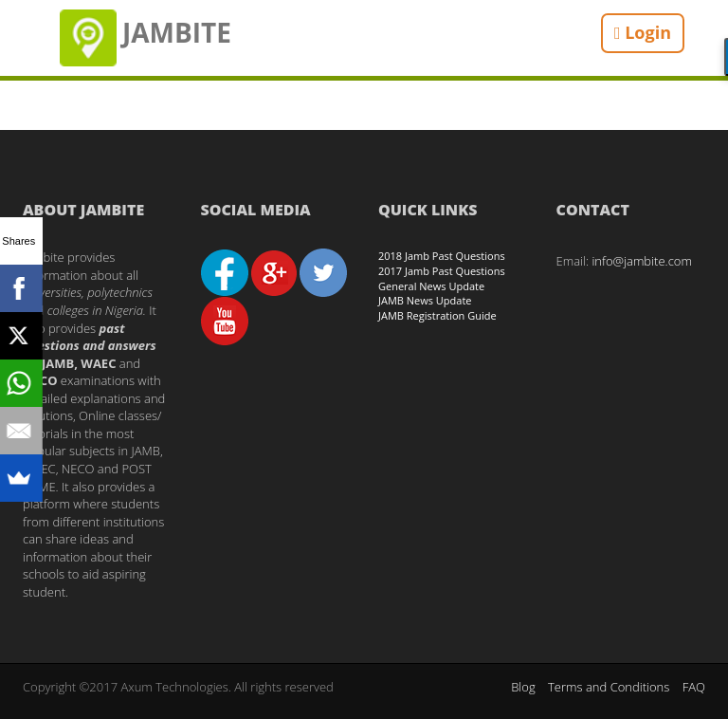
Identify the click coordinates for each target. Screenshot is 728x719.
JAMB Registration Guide (437, 315)
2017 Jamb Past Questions (442, 271)
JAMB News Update (425, 300)
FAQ (694, 687)
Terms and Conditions (609, 687)
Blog (523, 687)
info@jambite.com (642, 261)
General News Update (431, 286)
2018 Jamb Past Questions (442, 256)
